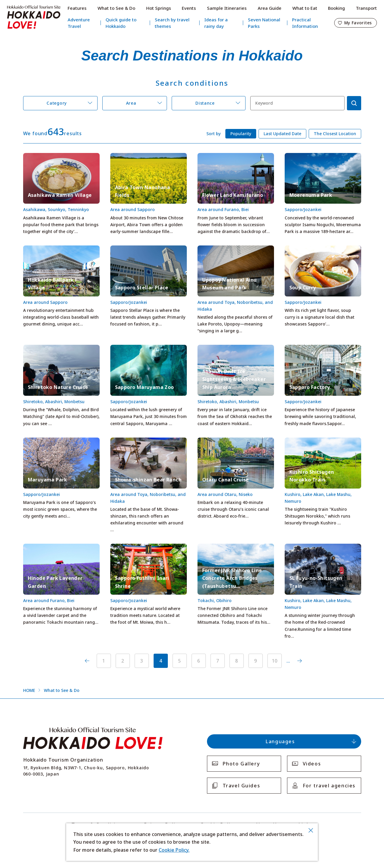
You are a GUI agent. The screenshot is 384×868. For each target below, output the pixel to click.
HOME (29, 690)
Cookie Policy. (174, 850)
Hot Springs (159, 8)
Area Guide (270, 8)
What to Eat (305, 8)
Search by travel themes (172, 23)
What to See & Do (116, 8)
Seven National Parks (264, 23)
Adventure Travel (79, 23)
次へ (299, 661)
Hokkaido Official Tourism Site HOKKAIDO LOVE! (34, 17)
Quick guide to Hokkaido (121, 23)
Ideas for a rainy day (216, 23)
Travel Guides (242, 786)
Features (77, 8)
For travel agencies (329, 786)
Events (189, 8)
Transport (366, 8)
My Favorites (358, 23)
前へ (87, 661)
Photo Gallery (241, 764)
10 (275, 661)
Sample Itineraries (227, 8)
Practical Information (305, 23)
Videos (312, 764)
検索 (354, 103)
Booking (336, 8)
